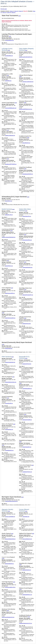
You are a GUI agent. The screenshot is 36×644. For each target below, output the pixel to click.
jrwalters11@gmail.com (10, 135)
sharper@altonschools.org (11, 382)
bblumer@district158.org (10, 539)
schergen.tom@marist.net (28, 82)
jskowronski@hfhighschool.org (26, 109)
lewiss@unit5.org (9, 348)
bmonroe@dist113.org (27, 539)
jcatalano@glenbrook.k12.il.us (26, 623)
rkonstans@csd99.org (27, 420)
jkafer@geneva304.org (10, 293)
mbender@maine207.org (28, 295)
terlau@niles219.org (27, 216)
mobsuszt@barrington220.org (11, 501)
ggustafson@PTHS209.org (11, 164)
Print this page (4, 9)
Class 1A (12, 11)
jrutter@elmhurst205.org (10, 318)
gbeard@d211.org (9, 266)
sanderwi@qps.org (9, 429)
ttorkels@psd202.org (27, 447)
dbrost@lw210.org (26, 143)
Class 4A (13, 12)
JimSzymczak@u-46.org (10, 587)
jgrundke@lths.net (9, 56)
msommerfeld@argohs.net (11, 108)
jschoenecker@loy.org (27, 240)
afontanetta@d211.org (27, 595)
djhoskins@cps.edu (27, 324)
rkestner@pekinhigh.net (10, 362)
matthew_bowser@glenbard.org (9, 237)
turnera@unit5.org (9, 403)
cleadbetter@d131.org (27, 472)
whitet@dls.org (8, 81)
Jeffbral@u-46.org (9, 215)
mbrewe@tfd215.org (9, 40)
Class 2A (16, 11)
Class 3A (21, 11)
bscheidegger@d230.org (28, 174)
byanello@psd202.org (27, 389)
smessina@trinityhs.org (27, 267)
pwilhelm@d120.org (27, 570)
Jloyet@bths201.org (9, 450)
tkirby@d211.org (9, 201)
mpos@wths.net (26, 517)
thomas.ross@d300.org (10, 517)
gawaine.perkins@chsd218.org (26, 57)
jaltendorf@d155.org (9, 564)
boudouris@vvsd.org (27, 364)
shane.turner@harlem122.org (8, 617)
